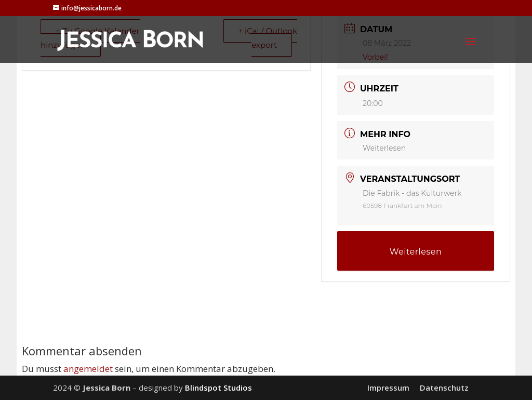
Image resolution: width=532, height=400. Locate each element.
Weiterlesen (384, 148)
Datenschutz (444, 388)
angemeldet (88, 369)
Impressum (388, 388)
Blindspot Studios (218, 388)
